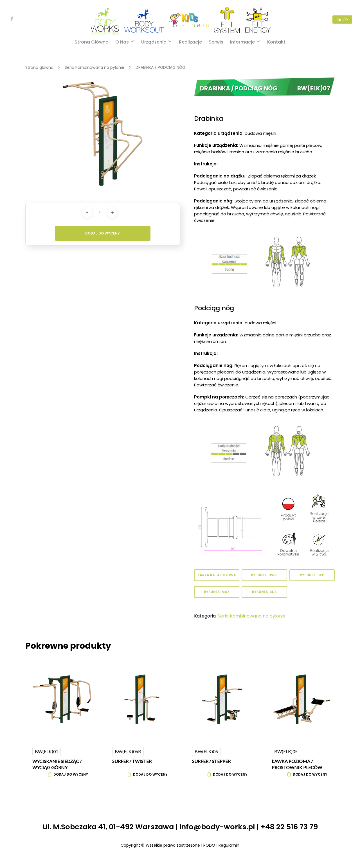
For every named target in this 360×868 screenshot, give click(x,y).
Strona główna (92, 42)
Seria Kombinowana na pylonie (94, 68)
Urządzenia (156, 42)
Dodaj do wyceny (103, 233)
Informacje (245, 42)
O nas (124, 42)
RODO (209, 845)
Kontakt (276, 42)
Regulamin (229, 845)
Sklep (342, 20)
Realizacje (190, 42)
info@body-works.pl (217, 827)
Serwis (216, 42)
